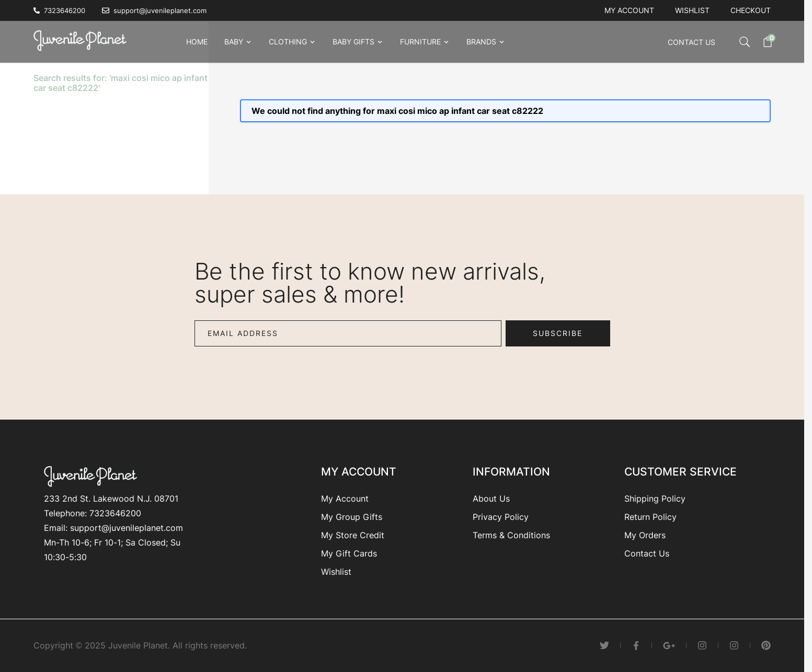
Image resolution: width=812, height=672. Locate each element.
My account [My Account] (629, 10)
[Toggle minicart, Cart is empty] (762, 42)
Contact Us (691, 42)
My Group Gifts (352, 517)
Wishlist (692, 10)
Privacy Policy (501, 517)
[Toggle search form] (734, 42)
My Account (345, 499)
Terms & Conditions (511, 535)
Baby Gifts (353, 42)
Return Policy (650, 517)
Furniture (420, 42)
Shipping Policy (655, 499)
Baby (234, 42)
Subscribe (558, 333)
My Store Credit (353, 535)
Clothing (288, 42)
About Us (491, 499)
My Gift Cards (349, 553)
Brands (481, 42)
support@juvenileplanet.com (127, 528)
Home (197, 42)
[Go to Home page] (83, 40)
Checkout (751, 10)
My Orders (645, 535)
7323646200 (115, 513)
